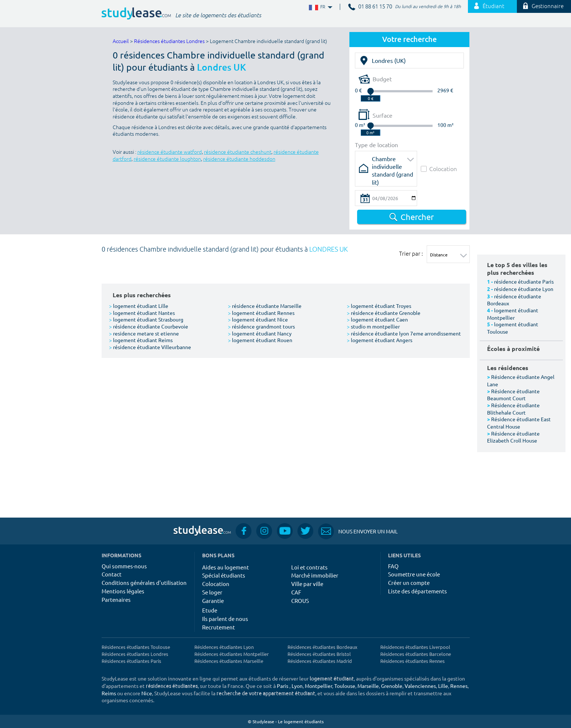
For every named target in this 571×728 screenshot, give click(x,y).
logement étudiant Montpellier (513, 314)
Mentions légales (123, 591)
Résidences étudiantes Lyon (224, 647)
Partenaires (116, 599)
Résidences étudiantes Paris (131, 661)
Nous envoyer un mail (358, 531)
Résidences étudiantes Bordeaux (322, 647)
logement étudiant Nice (258, 319)
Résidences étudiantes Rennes (413, 661)
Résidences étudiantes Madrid (320, 661)
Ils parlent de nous (225, 619)
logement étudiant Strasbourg (146, 319)
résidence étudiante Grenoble (384, 313)
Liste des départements (417, 591)
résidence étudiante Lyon (524, 289)
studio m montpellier (373, 326)
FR (320, 7)
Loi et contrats (309, 567)
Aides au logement (225, 567)
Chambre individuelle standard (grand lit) (392, 161)
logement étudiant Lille (139, 306)
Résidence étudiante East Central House (519, 423)
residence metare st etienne (144, 333)
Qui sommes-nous (124, 566)
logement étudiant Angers (380, 340)
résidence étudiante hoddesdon (239, 159)
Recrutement (218, 627)
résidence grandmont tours (261, 326)
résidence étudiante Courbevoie (149, 326)
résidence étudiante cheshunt (238, 152)
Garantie (213, 601)
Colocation (439, 169)
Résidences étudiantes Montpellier (232, 654)
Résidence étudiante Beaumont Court (513, 395)
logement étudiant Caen (377, 319)
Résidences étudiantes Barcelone (416, 654)
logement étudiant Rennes (261, 313)
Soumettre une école (414, 574)
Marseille (368, 686)
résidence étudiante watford (170, 152)
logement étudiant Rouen (260, 340)
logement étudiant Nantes (142, 313)
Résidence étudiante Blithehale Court (513, 409)
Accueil (121, 41)
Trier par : (411, 253)
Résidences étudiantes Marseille (229, 661)
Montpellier (318, 686)
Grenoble (392, 686)
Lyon (297, 686)
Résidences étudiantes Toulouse (136, 647)
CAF (296, 592)
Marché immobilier (315, 575)
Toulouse (345, 686)
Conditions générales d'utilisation (144, 583)
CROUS (300, 601)
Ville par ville (307, 584)
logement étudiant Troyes (379, 306)
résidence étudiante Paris (524, 281)
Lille (443, 686)
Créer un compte (409, 583)
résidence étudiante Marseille (265, 306)
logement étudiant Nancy (260, 333)
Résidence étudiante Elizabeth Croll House (513, 437)
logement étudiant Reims (141, 340)
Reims (109, 693)
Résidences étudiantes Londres (169, 41)
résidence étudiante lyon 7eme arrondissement (404, 333)
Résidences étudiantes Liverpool (415, 647)
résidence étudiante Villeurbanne (150, 347)
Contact (112, 574)
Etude (210, 610)
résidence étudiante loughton (167, 159)
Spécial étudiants (224, 575)
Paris (283, 686)
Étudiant (489, 6)
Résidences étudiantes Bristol (319, 654)
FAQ (393, 566)
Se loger (212, 592)
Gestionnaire (543, 6)
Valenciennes (420, 686)
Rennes (459, 686)
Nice (147, 693)
